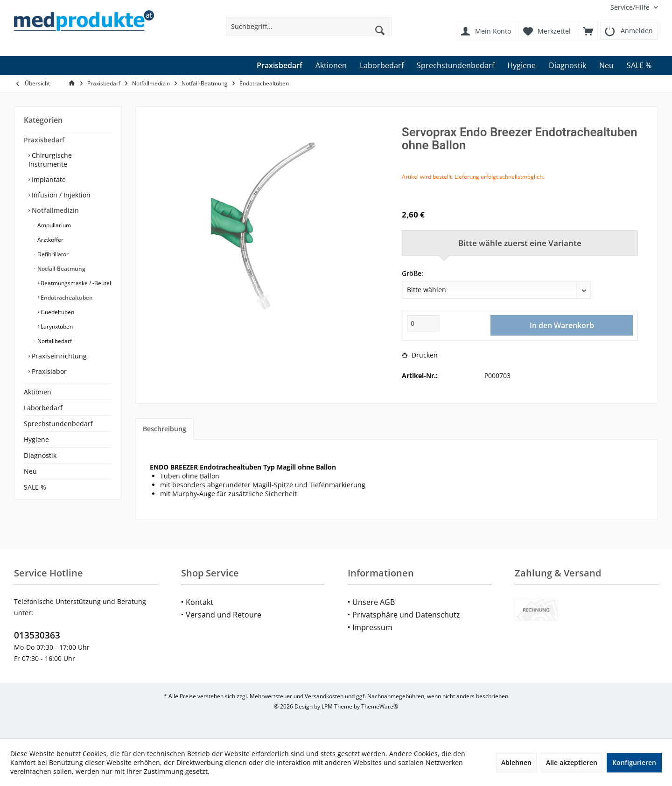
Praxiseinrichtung (58, 356)
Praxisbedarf (44, 140)
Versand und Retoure (224, 615)
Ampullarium (53, 225)
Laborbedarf (43, 408)
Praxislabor (48, 371)
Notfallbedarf (54, 341)
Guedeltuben (57, 312)
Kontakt (199, 602)
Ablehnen (516, 762)
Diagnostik (40, 455)
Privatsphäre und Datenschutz (406, 615)
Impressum (372, 627)
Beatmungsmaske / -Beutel (75, 283)
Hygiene (36, 439)
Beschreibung (164, 429)
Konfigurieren (634, 762)
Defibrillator (52, 254)
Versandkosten (324, 696)
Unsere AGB (374, 602)
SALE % (35, 487)
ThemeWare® (380, 706)
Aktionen (38, 392)
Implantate (48, 179)
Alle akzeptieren (572, 762)
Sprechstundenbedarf (58, 424)
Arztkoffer (50, 240)
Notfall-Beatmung (61, 269)
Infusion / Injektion (60, 195)
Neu (30, 471)
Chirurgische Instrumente (50, 160)
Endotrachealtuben (66, 298)
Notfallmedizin (54, 210)
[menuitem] (631, 7)
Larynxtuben (56, 326)
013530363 (37, 635)
